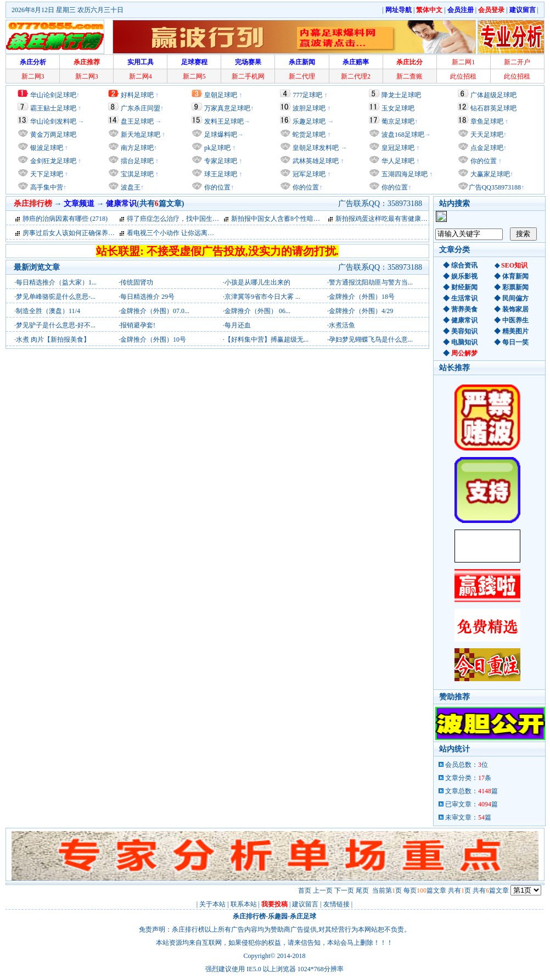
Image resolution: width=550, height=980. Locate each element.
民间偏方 (515, 298)
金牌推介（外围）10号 (153, 339)
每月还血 (238, 325)
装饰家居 (515, 309)
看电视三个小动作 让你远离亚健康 (177, 233)
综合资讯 (464, 265)
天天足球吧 (486, 135)
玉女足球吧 (398, 108)
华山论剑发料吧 (53, 121)
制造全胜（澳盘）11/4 (48, 311)
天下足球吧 (46, 174)
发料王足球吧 (224, 121)
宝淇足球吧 (137, 174)
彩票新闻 (515, 287)
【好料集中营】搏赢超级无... (266, 339)
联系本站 (244, 904)
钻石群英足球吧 (493, 108)
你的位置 (217, 187)
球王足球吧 (220, 174)
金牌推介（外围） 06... (257, 311)
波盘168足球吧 (403, 135)
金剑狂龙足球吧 (52, 161)
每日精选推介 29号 (147, 297)
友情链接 (336, 904)
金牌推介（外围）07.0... (155, 311)
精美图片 (515, 331)
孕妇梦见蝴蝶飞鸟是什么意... (371, 339)
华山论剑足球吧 (53, 95)
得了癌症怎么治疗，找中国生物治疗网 (183, 219)
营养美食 (464, 309)
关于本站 (212, 904)
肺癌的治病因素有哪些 (55, 219)
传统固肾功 (137, 282)
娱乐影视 (464, 276)
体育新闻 (515, 276)
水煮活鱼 (342, 325)
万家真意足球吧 (227, 108)
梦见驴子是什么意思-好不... (56, 325)
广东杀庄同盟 (141, 108)
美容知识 (464, 331)
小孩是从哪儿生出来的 (257, 282)
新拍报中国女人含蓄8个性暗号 (276, 219)
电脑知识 (464, 342)
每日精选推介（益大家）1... (56, 282)
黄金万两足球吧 (53, 135)
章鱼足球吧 (487, 121)
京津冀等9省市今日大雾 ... (262, 297)
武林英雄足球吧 (315, 161)
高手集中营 (46, 187)
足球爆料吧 (221, 135)
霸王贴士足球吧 (53, 108)
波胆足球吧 (309, 108)
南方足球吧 (136, 148)
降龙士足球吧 (401, 95)
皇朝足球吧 (221, 95)
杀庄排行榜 (249, 916)
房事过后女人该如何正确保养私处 (72, 233)
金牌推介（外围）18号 (362, 297)
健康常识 (464, 320)
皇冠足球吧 (397, 148)
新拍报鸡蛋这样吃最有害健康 (378, 219)
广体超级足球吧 (493, 95)
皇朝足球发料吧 (315, 148)
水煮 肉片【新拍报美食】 (53, 339)
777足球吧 (307, 95)
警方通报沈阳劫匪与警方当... (371, 282)
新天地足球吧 (140, 135)
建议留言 (305, 904)
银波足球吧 (47, 148)
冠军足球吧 (308, 174)
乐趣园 (278, 916)
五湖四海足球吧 (404, 174)
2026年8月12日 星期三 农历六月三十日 (68, 10)
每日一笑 (515, 342)
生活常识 (464, 298)
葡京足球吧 (398, 121)
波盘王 (130, 187)
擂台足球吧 (136, 161)
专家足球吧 (220, 161)
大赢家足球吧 (489, 174)
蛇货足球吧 (310, 135)
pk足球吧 (217, 148)
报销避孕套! (138, 325)
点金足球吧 (486, 148)
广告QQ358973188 (495, 187)
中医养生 (515, 320)
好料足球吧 (137, 95)
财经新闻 (464, 287)
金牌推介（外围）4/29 (361, 311)
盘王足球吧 (137, 121)
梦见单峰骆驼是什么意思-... (56, 297)
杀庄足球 (303, 916)
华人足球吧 (397, 161)
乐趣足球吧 (309, 121)
